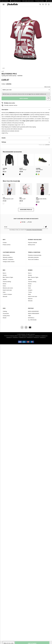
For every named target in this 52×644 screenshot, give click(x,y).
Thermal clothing (7, 282)
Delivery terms (32, 245)
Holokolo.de (30, 337)
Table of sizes (47, 87)
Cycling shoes (6, 316)
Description (5, 110)
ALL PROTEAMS (32, 320)
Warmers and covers (8, 288)
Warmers (30, 299)
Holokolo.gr (43, 337)
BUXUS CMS (14, 336)
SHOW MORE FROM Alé (26, 210)
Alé (3, 71)
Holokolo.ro (9, 337)
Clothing (5, 311)
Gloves (4, 284)
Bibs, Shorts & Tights (8, 277)
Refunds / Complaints (8, 259)
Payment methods (33, 243)
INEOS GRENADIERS (34, 313)
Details (4, 138)
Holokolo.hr (36, 337)
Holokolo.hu (44, 336)
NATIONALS (31, 318)
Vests (4, 292)
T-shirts (30, 292)
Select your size (7, 90)
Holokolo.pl (38, 336)
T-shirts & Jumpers (7, 294)
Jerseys (5, 275)
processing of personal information (34, 230)
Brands (5, 318)
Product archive (7, 245)
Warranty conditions (8, 257)
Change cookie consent (9, 262)
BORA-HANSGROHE (33, 311)
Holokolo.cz (31, 336)
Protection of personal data (35, 255)
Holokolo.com (23, 337)
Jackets (5, 279)
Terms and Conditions (33, 259)
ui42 (20, 336)
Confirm (46, 227)
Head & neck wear (7, 290)
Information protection (33, 257)
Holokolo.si (16, 337)
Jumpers (30, 290)
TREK (30, 316)
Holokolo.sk (25, 336)
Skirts (29, 294)
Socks (4, 286)
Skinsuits (5, 296)
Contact (5, 243)
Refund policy (6, 255)
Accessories (6, 313)
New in (4, 273)
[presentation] (3, 165)
